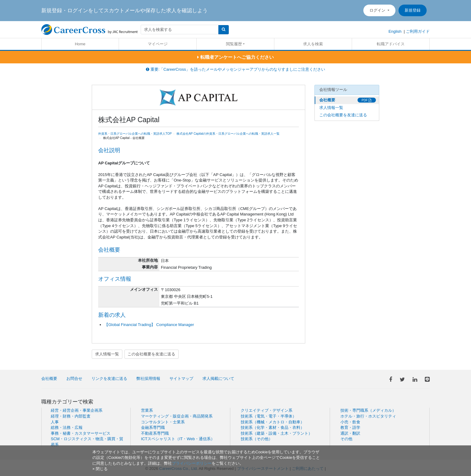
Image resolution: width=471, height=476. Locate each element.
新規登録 (413, 10)
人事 (55, 422)
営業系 (147, 410)
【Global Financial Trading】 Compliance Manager (149, 325)
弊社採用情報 (148, 379)
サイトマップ (181, 379)
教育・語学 (350, 427)
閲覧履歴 (234, 44)
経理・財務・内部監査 (71, 416)
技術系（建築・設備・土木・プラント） (276, 433)
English (395, 31)
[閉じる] (100, 469)
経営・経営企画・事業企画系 (77, 410)
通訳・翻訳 (350, 433)
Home (80, 44)
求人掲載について (218, 379)
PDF (366, 100)
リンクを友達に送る (109, 379)
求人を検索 (313, 44)
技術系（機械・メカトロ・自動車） (273, 422)
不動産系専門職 (155, 433)
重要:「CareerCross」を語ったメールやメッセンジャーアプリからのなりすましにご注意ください (236, 69)
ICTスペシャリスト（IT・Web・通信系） (178, 439)
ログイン (378, 10)
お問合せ (74, 379)
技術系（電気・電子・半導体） (269, 416)
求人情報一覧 (107, 354)
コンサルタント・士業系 (163, 422)
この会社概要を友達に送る (151, 354)
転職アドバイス (391, 44)
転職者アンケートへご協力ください (235, 57)
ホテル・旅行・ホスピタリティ (368, 416)
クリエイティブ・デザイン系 (267, 410)
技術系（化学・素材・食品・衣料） (273, 427)
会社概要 (327, 100)
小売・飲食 (350, 422)
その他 (346, 439)
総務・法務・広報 (67, 427)
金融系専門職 (153, 427)
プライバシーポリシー (192, 463)
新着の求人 (112, 315)
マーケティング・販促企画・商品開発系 (177, 416)
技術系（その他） (257, 439)
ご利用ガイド (418, 31)
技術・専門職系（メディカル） (368, 410)
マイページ (158, 44)
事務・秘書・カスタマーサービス (81, 433)
